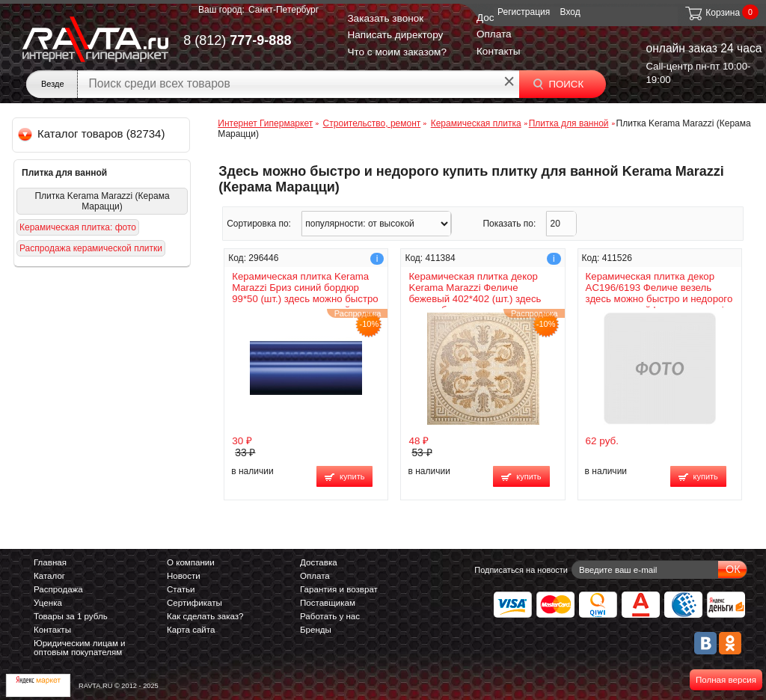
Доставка (319, 562)
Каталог (49, 576)
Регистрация (524, 12)
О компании (191, 562)
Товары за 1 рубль (71, 616)
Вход (570, 12)
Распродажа (58, 589)
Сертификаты (194, 603)
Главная (50, 562)
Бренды (316, 630)
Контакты (499, 51)
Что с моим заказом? (397, 52)
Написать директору (395, 35)
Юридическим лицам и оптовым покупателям (80, 648)
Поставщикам (328, 603)
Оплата (494, 34)
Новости (184, 576)
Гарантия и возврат (339, 589)
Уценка (48, 603)
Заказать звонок (385, 18)
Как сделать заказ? (205, 616)
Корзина (712, 13)
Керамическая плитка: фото (78, 227)
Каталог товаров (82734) (92, 133)
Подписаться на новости (521, 570)
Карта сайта (191, 630)
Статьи (181, 589)
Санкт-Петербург (284, 10)
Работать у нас (330, 616)
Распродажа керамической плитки (91, 248)
